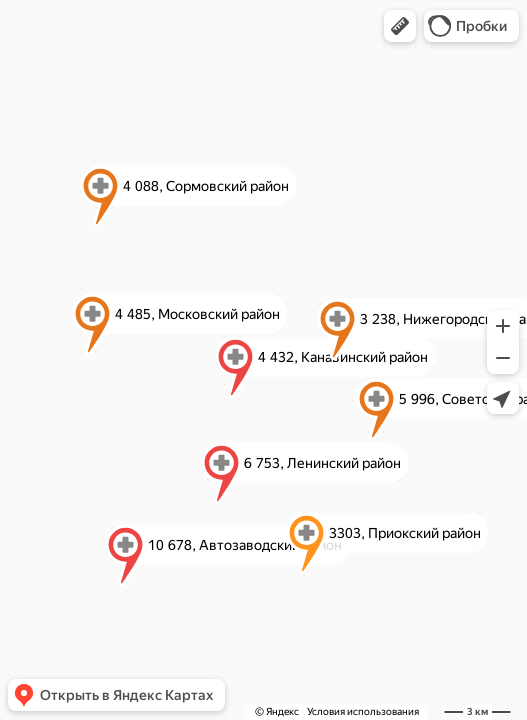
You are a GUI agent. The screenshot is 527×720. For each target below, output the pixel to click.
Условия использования (363, 711)
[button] (400, 26)
